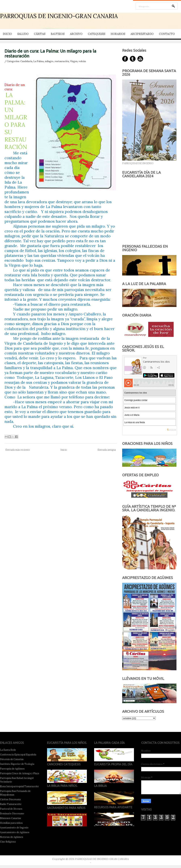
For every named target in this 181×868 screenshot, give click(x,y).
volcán (82, 61)
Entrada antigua (107, 450)
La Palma (38, 61)
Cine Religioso (8, 842)
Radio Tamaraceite (11, 804)
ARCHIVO (76, 34)
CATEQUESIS (96, 34)
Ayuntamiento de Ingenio (14, 828)
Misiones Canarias (10, 818)
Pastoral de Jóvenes (11, 809)
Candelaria (26, 61)
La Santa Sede (8, 750)
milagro (49, 61)
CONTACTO (167, 34)
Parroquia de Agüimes (12, 769)
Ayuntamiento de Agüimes (15, 832)
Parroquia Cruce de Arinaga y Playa (20, 773)
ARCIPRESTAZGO (142, 34)
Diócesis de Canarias (12, 759)
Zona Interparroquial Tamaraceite (19, 786)
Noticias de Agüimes (12, 837)
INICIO (7, 34)
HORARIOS (118, 34)
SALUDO (23, 34)
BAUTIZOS (58, 34)
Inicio (64, 450)
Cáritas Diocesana (10, 799)
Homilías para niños (11, 823)
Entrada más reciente (18, 450)
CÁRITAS (40, 34)
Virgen (74, 61)
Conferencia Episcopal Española (18, 755)
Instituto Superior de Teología (17, 764)
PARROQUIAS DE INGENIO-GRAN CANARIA (59, 16)
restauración (62, 61)
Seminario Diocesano (12, 814)
